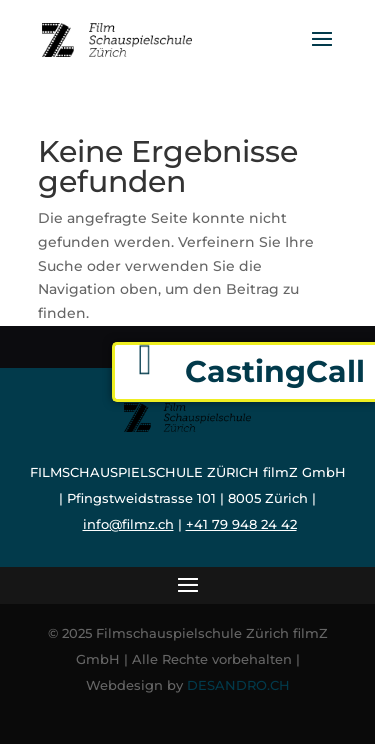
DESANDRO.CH (238, 685)
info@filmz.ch (128, 524)
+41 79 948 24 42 (241, 524)
